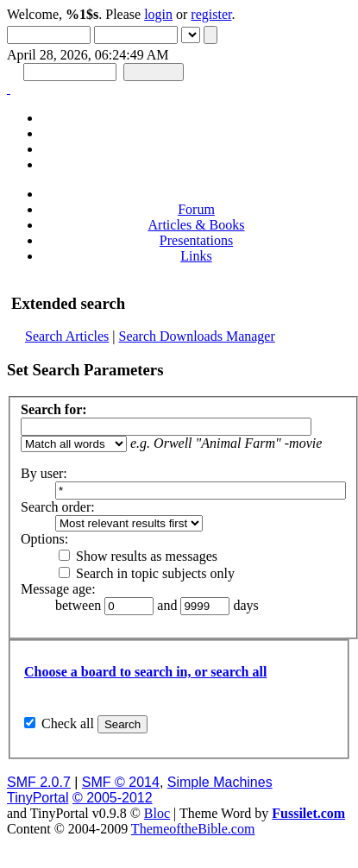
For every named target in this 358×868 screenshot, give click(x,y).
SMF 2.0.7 (39, 782)
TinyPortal (38, 798)
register (211, 14)
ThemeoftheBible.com (193, 829)
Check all (68, 723)
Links (196, 256)
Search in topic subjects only (147, 573)
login (158, 14)
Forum (196, 209)
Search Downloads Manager (197, 336)
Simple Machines (220, 782)
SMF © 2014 (121, 782)
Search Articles (67, 336)
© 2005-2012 (113, 798)
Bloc (157, 813)
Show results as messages (138, 556)
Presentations (196, 240)
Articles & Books (197, 225)
